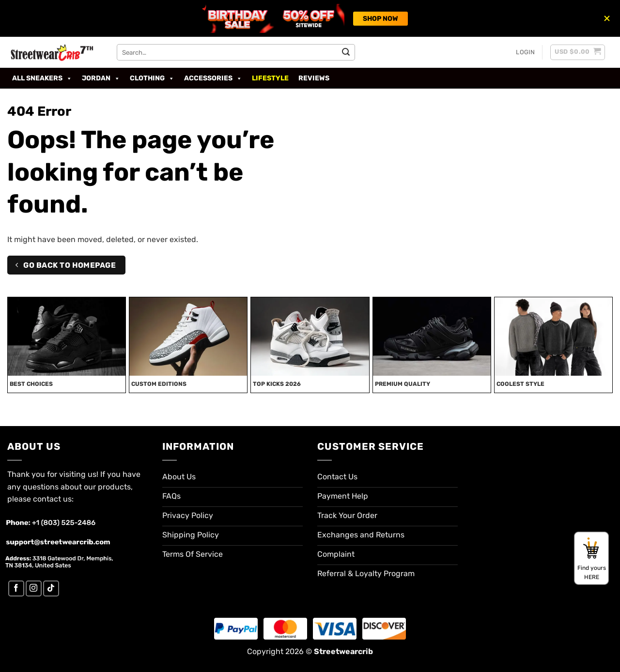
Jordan (101, 78)
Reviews (314, 78)
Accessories (213, 78)
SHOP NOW (380, 19)
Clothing (152, 78)
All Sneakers (42, 78)
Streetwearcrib (343, 651)
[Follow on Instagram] (34, 588)
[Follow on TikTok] (51, 588)
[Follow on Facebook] (16, 588)
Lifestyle (270, 78)
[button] (525, 52)
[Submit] (346, 52)
